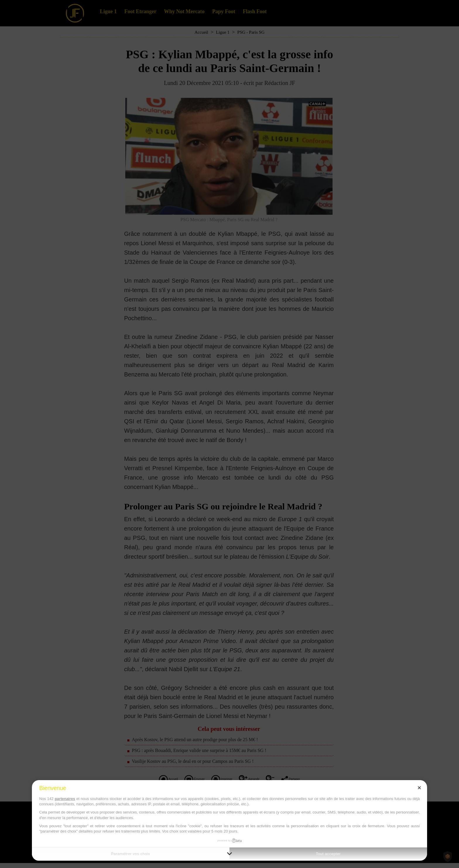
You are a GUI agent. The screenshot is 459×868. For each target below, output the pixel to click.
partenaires (65, 799)
